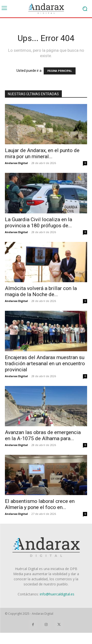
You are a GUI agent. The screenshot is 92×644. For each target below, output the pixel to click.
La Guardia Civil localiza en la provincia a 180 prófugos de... (39, 223)
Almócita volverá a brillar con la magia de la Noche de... (41, 291)
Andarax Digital (16, 163)
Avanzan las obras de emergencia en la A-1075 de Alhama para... (43, 435)
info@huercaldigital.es (57, 594)
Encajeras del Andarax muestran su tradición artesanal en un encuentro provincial (45, 364)
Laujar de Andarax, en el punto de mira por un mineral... (42, 153)
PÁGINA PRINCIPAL (60, 71)
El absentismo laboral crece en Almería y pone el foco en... (40, 504)
